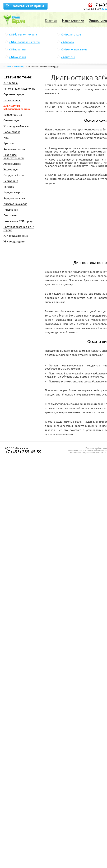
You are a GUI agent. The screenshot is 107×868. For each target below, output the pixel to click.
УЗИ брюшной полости (23, 35)
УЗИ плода (67, 42)
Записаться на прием (28, 6)
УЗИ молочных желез (74, 49)
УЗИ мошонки (17, 57)
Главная (51, 20)
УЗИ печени (68, 57)
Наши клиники (73, 20)
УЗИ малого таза (71, 35)
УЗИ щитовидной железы (24, 42)
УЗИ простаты (17, 49)
